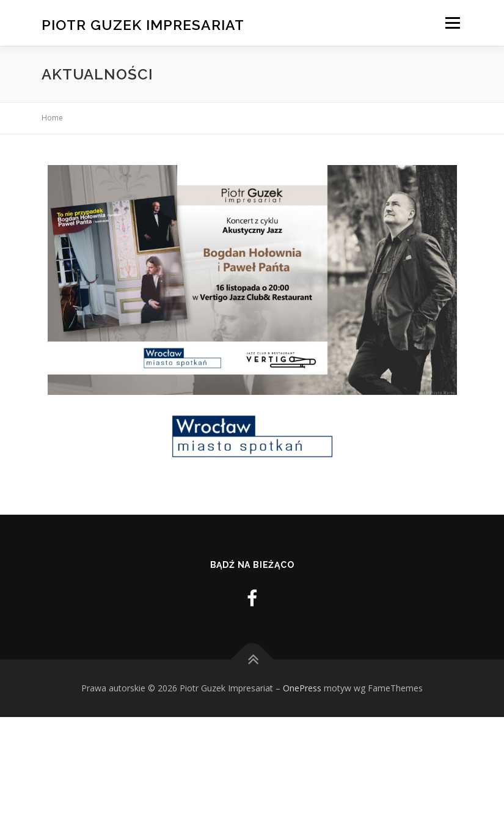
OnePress (302, 688)
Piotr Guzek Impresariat (143, 24)
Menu (452, 23)
